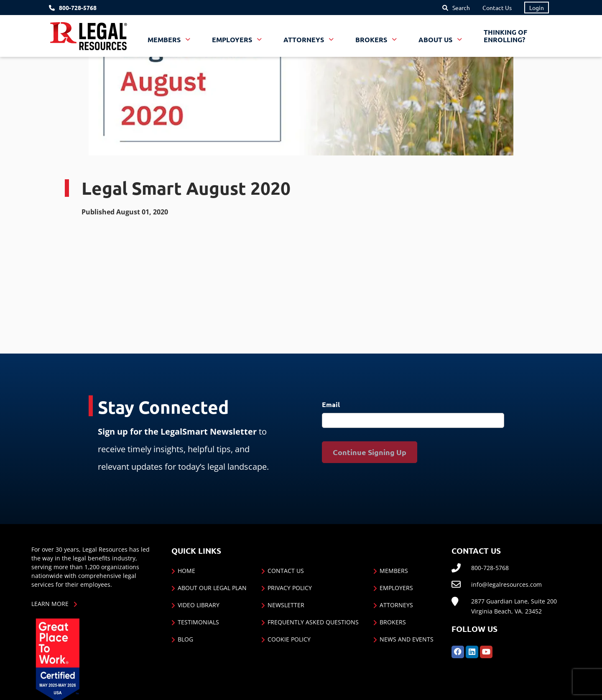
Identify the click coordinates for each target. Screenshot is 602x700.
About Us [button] (436, 39)
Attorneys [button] (305, 39)
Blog (185, 639)
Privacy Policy (290, 588)
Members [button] (165, 39)
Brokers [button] (372, 39)
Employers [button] (233, 39)
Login (537, 8)
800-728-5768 (78, 8)
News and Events (407, 639)
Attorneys (396, 605)
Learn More (50, 604)
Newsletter (286, 605)
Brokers (393, 622)
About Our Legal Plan (212, 588)
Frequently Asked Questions (313, 622)
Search (461, 8)
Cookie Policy (289, 639)
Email (331, 404)
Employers (396, 588)
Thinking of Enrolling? (505, 36)
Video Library (199, 605)
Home (186, 571)
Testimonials (198, 622)
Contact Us (497, 8)
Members (394, 571)
